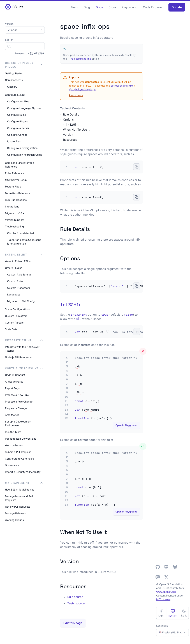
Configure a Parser (18, 128)
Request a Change (16, 408)
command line (83, 59)
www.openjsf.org (166, 592)
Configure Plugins (18, 121)
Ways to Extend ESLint (18, 261)
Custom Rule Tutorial (19, 274)
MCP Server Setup (16, 180)
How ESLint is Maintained (20, 490)
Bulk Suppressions (16, 200)
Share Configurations (17, 309)
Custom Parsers (14, 323)
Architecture (12, 415)
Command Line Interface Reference (19, 165)
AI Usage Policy (14, 382)
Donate (177, 7)
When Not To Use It (76, 130)
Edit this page (73, 623)
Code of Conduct (15, 375)
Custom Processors (18, 288)
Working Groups (14, 520)
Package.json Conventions (21, 439)
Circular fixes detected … (22, 233)
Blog (87, 7)
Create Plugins (14, 268)
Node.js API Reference (18, 357)
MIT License (163, 599)
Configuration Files (18, 101)
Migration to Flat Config (21, 301)
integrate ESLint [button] (24, 340)
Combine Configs (17, 135)
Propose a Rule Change (19, 402)
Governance (12, 465)
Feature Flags (13, 187)
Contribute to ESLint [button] (24, 368)
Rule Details (71, 114)
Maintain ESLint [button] (24, 483)
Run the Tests (13, 432)
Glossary (12, 87)
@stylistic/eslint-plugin (82, 89)
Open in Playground (126, 425)
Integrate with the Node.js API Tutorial (23, 349)
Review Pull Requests (18, 507)
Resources (70, 140)
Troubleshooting (14, 226)
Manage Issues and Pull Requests (19, 498)
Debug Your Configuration (22, 148)
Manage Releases (15, 513)
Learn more (76, 95)
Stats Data (11, 329)
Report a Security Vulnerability (23, 472)
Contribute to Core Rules (19, 459)
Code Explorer (153, 7)
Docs (99, 7)
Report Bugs (12, 388)
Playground (129, 7)
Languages (14, 294)
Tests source (76, 603)
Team (74, 7)
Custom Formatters (16, 316)
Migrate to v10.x (15, 213)
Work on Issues (14, 445)
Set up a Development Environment (18, 423)
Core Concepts (14, 80)
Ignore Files (14, 141)
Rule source (75, 597)
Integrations (12, 206)
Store (112, 7)
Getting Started (14, 73)
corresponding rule (122, 86)
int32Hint (72, 125)
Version (68, 135)
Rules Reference (15, 173)
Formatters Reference (18, 193)
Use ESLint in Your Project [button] (24, 65)
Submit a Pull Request (18, 452)
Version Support (14, 220)
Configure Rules (16, 115)
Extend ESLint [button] (24, 255)
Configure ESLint (15, 95)
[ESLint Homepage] (14, 7)
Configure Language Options (24, 108)
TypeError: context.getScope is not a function (24, 242)
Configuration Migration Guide (25, 155)
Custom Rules (15, 281)
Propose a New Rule (17, 395)
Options (68, 119)
